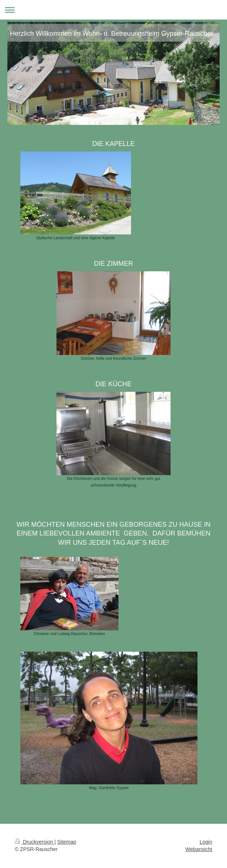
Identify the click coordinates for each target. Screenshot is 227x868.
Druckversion (35, 842)
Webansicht (199, 849)
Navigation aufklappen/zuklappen (113, 10)
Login (206, 842)
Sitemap (67, 842)
